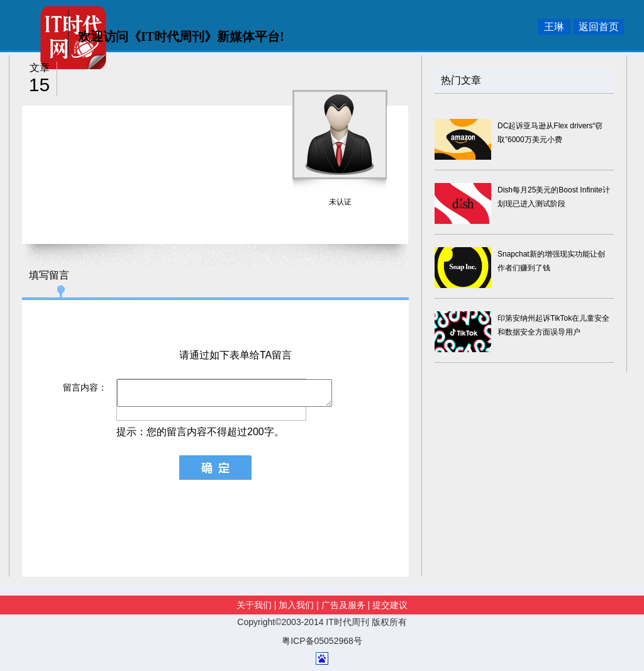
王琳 (554, 27)
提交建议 (390, 605)
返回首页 (599, 27)
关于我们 (255, 605)
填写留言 (49, 275)
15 (39, 85)
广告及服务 (343, 605)
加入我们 (296, 605)
